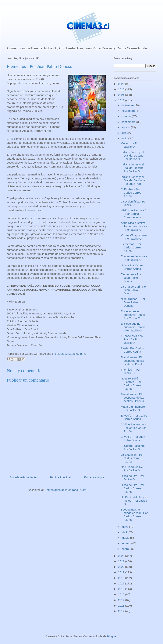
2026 (122, 84)
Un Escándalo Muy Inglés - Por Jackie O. (134, 501)
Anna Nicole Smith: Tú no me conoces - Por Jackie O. (134, 226)
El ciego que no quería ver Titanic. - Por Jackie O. (133, 327)
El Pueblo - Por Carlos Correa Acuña (131, 193)
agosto (126, 127)
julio (124, 133)
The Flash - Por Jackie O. (131, 371)
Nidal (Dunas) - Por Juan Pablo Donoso (133, 302)
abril (125, 532)
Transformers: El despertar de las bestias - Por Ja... (133, 361)
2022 (122, 556)
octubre (127, 116)
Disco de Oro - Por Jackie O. (133, 478)
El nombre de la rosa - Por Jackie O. (134, 258)
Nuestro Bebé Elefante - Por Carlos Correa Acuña (131, 384)
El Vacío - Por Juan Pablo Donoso (133, 438)
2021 (122, 561)
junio (125, 138)
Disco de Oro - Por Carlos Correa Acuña (133, 488)
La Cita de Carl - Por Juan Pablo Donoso (134, 290)
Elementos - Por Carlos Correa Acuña (131, 247)
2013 (122, 606)
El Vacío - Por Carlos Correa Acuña (134, 417)
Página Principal (60, 477)
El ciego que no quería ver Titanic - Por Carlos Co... (134, 315)
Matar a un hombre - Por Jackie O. (134, 408)
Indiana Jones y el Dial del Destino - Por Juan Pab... (133, 180)
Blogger (112, 636)
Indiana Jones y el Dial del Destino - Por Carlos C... (133, 156)
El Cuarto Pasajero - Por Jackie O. (134, 447)
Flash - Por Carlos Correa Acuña (132, 350)
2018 (122, 578)
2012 (122, 611)
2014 (122, 600)
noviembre (129, 111)
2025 (122, 89)
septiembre (129, 122)
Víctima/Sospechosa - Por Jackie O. (134, 237)
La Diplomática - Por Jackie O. (134, 203)
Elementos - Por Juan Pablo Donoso (131, 278)
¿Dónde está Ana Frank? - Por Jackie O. (132, 339)
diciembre (128, 105)
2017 (122, 583)
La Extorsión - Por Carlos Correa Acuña (132, 458)
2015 (122, 594)
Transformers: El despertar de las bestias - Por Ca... (134, 398)
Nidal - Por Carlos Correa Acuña (132, 267)
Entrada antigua (94, 477)
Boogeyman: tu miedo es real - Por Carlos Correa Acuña (134, 515)
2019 (122, 572)
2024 (122, 95)
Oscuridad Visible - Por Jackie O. (133, 469)
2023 (122, 100)
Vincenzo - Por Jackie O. (130, 145)
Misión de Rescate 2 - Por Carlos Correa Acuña (134, 214)
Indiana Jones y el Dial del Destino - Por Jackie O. (133, 168)
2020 (122, 567)
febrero (126, 543)
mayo (125, 527)
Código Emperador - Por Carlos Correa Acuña (134, 428)
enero (126, 549)
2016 (122, 589)
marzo (126, 538)
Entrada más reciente (23, 477)
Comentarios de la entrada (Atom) (66, 490)
